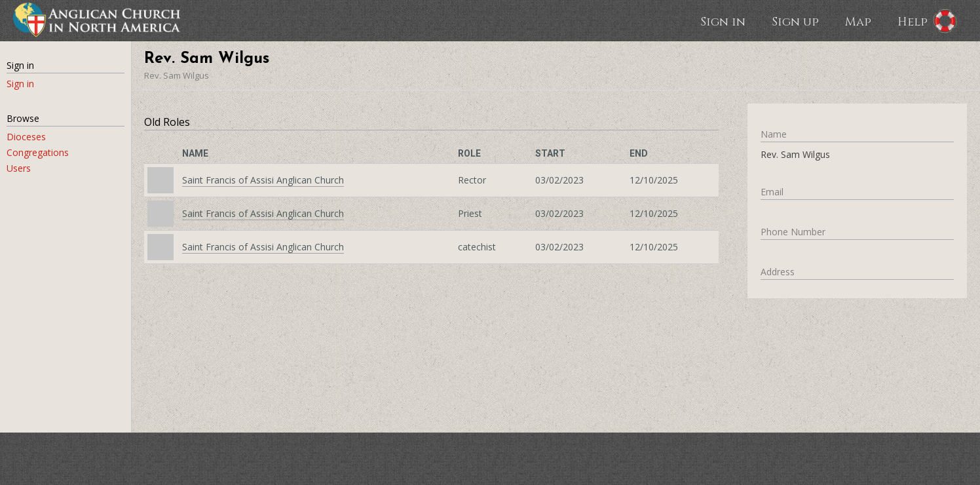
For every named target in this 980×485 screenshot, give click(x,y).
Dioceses (26, 137)
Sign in (723, 21)
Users (19, 168)
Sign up (795, 21)
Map (858, 21)
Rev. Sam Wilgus (177, 75)
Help (913, 21)
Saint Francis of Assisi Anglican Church (263, 180)
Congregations (38, 152)
